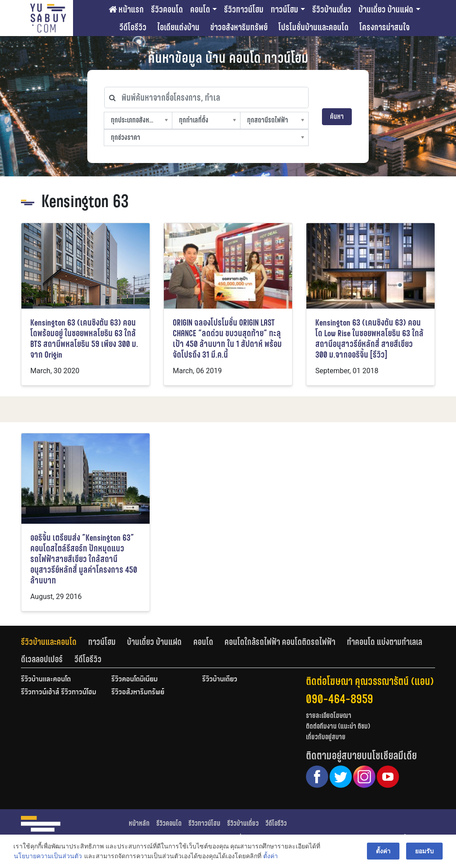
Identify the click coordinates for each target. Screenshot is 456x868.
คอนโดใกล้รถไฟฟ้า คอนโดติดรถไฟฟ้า (280, 642)
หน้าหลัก (139, 823)
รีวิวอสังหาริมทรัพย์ (138, 693)
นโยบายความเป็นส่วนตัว (48, 856)
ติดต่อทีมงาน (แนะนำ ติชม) (338, 726)
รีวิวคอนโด (167, 9)
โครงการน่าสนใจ (385, 27)
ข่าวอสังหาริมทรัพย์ (239, 27)
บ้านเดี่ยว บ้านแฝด (386, 9)
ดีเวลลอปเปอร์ (42, 659)
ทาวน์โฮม (285, 9)
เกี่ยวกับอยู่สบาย (326, 737)
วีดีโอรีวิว (133, 27)
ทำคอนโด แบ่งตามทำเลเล (385, 642)
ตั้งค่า (271, 856)
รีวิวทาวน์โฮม (244, 9)
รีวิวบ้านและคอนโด (49, 642)
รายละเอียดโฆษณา (329, 715)
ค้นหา (337, 116)
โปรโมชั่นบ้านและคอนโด (313, 27)
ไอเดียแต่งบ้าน (178, 27)
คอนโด (200, 9)
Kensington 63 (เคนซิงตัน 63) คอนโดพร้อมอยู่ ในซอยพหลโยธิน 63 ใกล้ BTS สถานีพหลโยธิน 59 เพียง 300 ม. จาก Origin (84, 339)
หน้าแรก (126, 9)
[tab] (55, 642)
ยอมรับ (424, 851)
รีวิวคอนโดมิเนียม (134, 680)
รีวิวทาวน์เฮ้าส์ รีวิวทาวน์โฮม (59, 693)
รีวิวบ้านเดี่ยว (332, 9)
